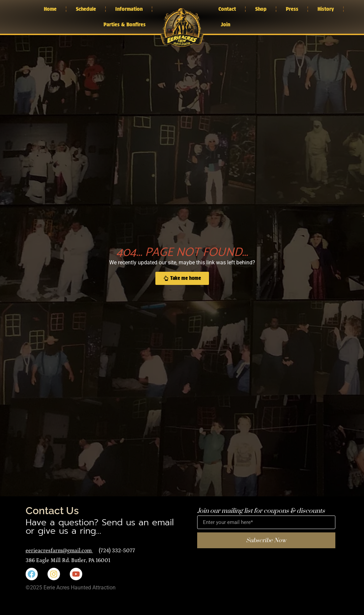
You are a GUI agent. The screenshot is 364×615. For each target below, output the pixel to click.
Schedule (86, 9)
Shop (261, 9)
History (326, 9)
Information (129, 9)
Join (225, 24)
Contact (227, 9)
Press (292, 9)
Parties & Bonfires (125, 24)
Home (50, 9)
